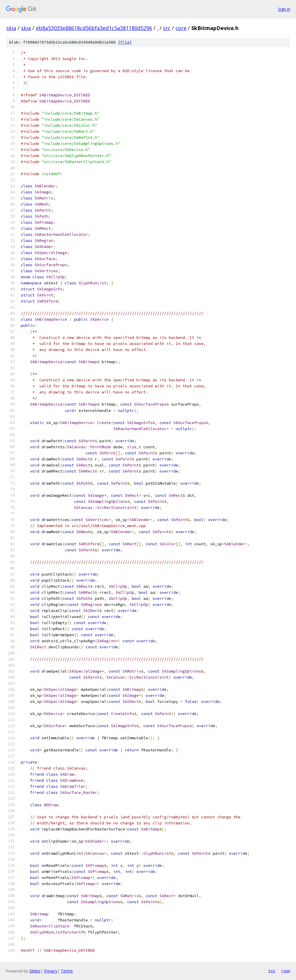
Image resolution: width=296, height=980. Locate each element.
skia (11, 28)
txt (272, 971)
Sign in (284, 9)
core (181, 28)
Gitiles (35, 971)
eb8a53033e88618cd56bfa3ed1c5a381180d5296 (94, 28)
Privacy (51, 971)
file (125, 42)
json (286, 971)
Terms (67, 971)
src (167, 28)
